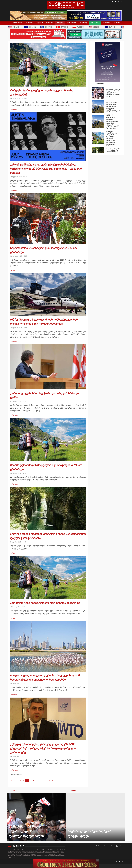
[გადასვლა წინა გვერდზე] (15, 780)
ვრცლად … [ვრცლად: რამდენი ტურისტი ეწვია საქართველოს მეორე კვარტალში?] (14, 109)
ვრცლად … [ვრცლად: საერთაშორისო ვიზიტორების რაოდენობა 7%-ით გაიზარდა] (14, 270)
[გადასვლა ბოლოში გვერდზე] (52, 780)
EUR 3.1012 (31, 27)
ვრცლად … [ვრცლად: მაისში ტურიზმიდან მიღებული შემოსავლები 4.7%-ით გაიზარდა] (14, 484)
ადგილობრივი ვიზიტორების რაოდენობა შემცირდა (45, 603)
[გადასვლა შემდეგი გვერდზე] (49, 780)
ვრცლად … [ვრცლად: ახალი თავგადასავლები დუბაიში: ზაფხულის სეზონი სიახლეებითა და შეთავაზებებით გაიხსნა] (14, 695)
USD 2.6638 (15, 27)
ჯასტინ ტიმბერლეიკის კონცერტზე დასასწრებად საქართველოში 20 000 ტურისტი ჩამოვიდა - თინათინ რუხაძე (46, 169)
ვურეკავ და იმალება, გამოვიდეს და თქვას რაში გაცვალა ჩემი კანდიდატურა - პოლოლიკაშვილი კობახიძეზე (43, 748)
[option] (107, 93)
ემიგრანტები (95, 23)
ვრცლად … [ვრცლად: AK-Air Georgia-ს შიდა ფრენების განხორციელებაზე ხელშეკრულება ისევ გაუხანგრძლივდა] (14, 341)
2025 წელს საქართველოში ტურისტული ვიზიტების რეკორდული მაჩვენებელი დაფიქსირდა (98, 138)
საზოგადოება (72, 23)
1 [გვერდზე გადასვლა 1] (18, 780)
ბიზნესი (40, 23)
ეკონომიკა (30, 23)
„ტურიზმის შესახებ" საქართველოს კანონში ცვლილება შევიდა (98, 93)
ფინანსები (50, 23)
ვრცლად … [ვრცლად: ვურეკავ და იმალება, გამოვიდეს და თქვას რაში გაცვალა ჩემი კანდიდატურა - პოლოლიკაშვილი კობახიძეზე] (14, 770)
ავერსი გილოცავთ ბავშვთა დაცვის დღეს (96, 817)
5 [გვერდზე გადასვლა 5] (30, 780)
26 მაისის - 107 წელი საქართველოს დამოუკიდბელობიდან (36, 817)
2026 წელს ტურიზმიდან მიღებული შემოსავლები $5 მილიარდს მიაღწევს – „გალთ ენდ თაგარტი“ (98, 121)
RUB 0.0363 (79, 27)
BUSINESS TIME (66, 4)
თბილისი (84, 23)
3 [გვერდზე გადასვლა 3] (24, 780)
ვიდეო (73, 791)
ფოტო (14, 791)
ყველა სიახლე (17, 23)
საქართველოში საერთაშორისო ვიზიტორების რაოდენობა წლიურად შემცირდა (98, 106)
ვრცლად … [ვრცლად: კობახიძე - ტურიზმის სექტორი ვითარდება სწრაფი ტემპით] (14, 415)
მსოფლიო (107, 23)
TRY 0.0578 (63, 27)
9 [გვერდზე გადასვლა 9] (43, 780)
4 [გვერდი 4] (27, 780)
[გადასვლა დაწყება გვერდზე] (12, 780)
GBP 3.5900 (47, 27)
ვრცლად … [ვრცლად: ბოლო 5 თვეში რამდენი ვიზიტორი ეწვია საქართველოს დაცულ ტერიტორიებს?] (14, 553)
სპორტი (117, 23)
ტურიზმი (60, 23)
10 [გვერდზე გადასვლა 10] (46, 780)
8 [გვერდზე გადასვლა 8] (39, 780)
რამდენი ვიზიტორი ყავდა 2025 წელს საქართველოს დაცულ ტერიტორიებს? (98, 153)
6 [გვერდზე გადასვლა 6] (33, 780)
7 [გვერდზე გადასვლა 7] (36, 780)
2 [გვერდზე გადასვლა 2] (21, 780)
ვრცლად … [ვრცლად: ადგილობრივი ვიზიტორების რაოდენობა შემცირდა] (14, 618)
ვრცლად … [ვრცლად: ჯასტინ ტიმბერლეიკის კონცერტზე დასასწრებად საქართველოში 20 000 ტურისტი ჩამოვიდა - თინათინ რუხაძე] (14, 190)
